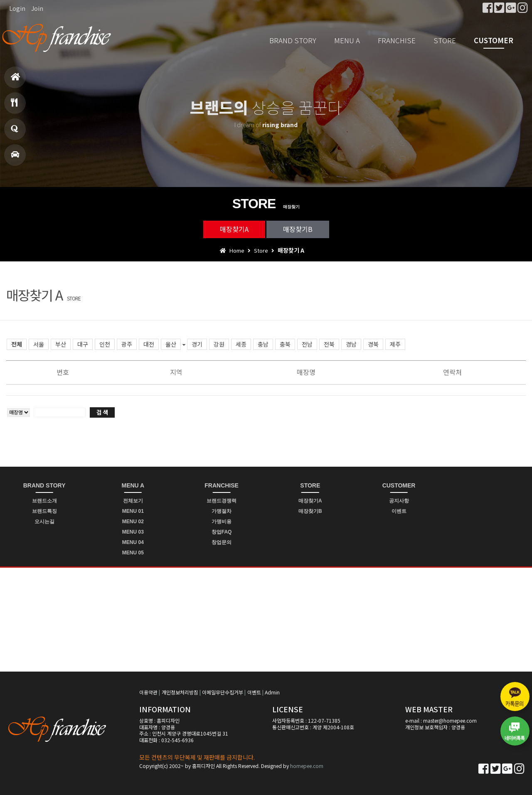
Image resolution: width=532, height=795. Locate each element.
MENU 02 (133, 522)
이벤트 (399, 511)
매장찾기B (298, 229)
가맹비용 (222, 522)
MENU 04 (133, 542)
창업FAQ (222, 532)
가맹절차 (222, 511)
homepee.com (307, 766)
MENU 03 (133, 532)
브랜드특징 (44, 511)
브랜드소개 (44, 501)
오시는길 (44, 522)
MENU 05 (133, 553)
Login (17, 8)
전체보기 (133, 501)
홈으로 (16, 80)
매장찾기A (234, 229)
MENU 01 (133, 511)
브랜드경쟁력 (222, 501)
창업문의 (15, 132)
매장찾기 (15, 158)
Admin (272, 692)
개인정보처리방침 (180, 692)
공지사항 (399, 501)
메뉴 (14, 106)
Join (37, 8)
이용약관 (148, 692)
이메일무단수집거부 (223, 692)
